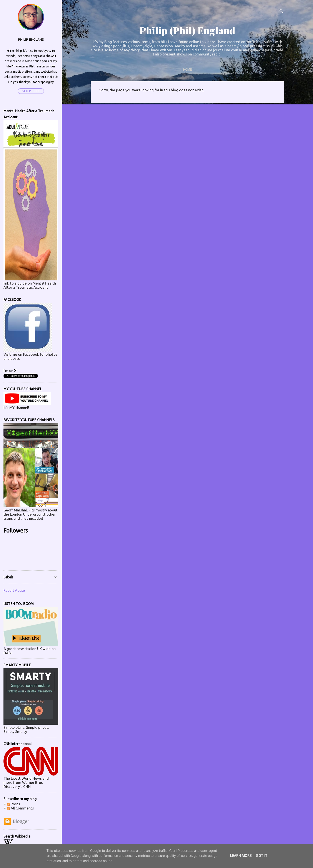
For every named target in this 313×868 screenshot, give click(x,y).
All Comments (21, 808)
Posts (14, 804)
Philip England (31, 39)
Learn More (241, 856)
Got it (262, 856)
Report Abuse (14, 590)
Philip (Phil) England (187, 30)
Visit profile (31, 91)
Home (187, 70)
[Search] (281, 12)
